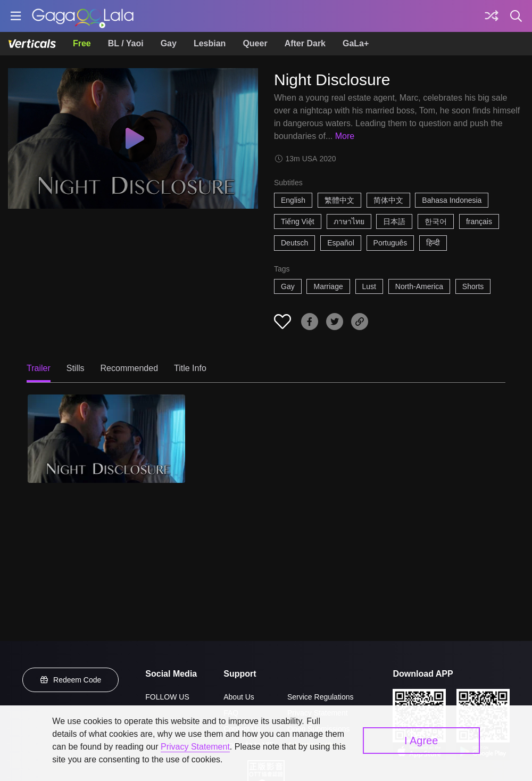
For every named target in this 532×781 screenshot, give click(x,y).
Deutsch (294, 243)
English (293, 200)
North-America (419, 286)
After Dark (305, 43)
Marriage (328, 286)
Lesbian (210, 43)
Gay (169, 43)
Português (390, 243)
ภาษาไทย (349, 221)
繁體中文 (339, 200)
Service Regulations (321, 697)
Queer (255, 43)
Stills (76, 368)
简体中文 (388, 200)
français (479, 221)
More (345, 136)
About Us (239, 697)
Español (341, 243)
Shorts (473, 286)
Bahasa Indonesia (452, 200)
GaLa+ (356, 43)
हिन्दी (433, 243)
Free (82, 43)
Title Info (190, 368)
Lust (369, 286)
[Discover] (492, 16)
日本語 (394, 221)
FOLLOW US (167, 697)
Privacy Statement (195, 747)
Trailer (39, 368)
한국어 (436, 221)
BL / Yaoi (126, 43)
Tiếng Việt (298, 221)
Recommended (130, 368)
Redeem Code (71, 680)
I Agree (421, 741)
